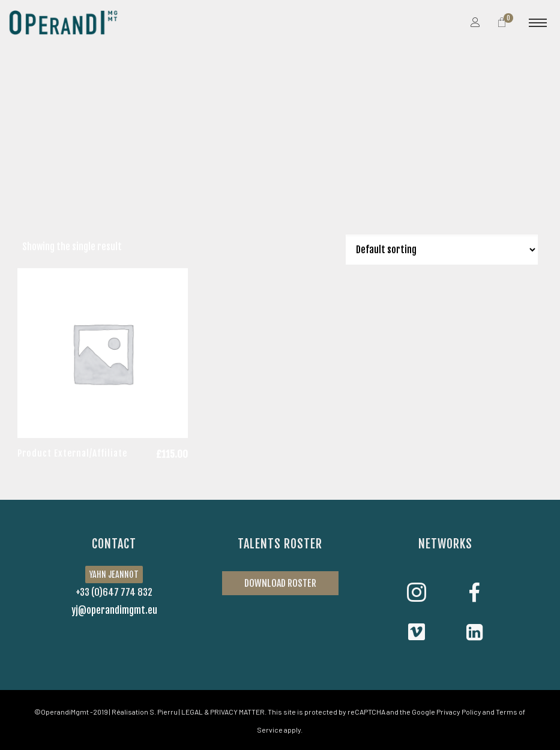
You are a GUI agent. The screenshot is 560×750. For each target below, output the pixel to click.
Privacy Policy (459, 712)
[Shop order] (442, 250)
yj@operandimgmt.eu (114, 610)
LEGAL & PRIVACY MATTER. (224, 712)
